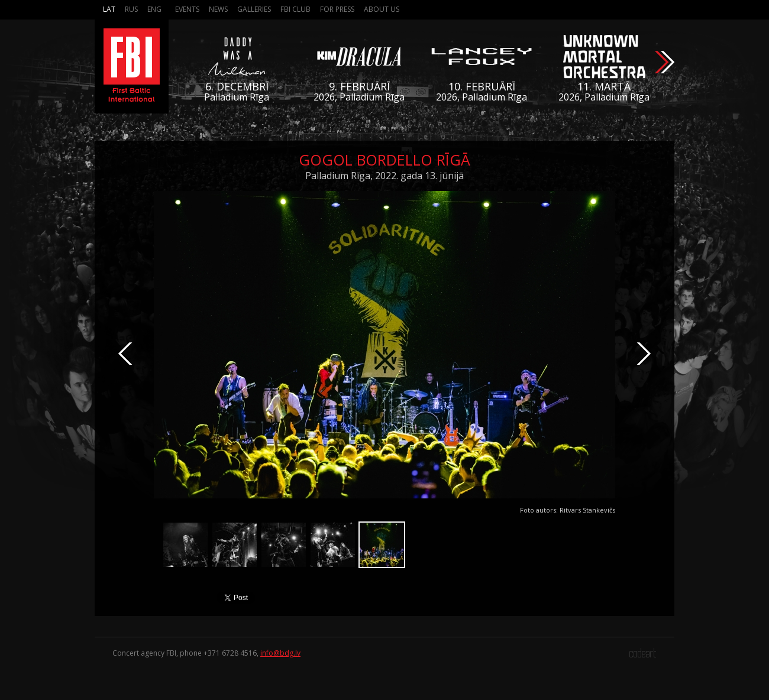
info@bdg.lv (280, 653)
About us (382, 9)
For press (337, 9)
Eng (154, 9)
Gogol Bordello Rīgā (384, 160)
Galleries (254, 9)
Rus (131, 9)
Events (187, 9)
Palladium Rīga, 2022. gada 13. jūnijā (384, 176)
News (218, 9)
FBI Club (295, 9)
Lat (109, 9)
